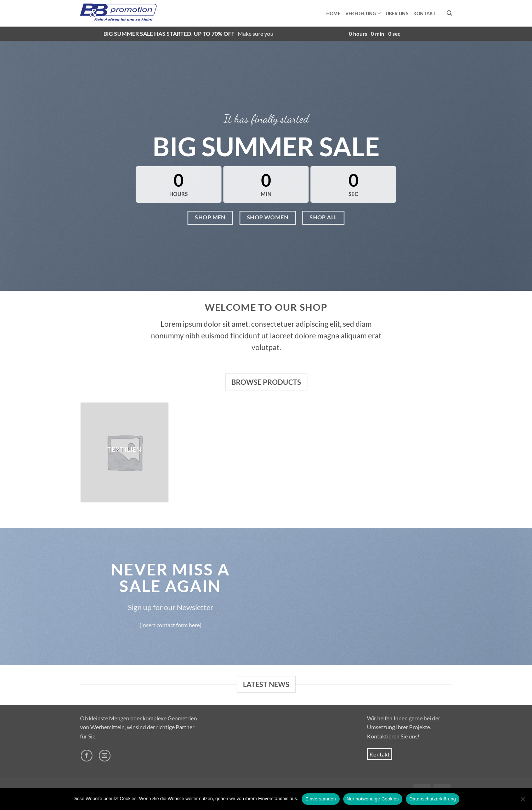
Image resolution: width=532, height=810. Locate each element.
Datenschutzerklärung (433, 799)
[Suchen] (449, 13)
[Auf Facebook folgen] (87, 756)
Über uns (397, 13)
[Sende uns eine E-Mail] (105, 756)
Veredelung (363, 13)
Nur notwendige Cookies (373, 799)
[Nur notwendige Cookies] (522, 801)
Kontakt (425, 13)
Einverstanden (321, 799)
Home (333, 13)
